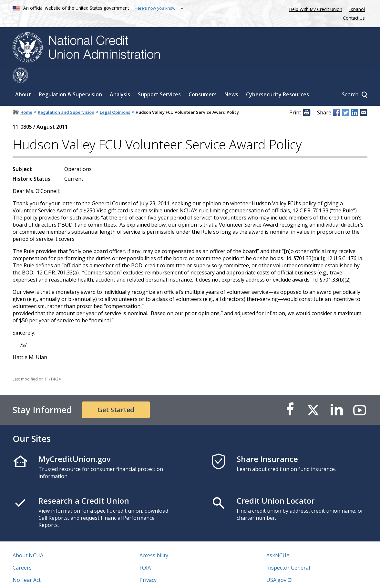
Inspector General (288, 552)
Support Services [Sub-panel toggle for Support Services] (159, 79)
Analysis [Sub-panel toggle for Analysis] (120, 79)
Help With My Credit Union (314, 9)
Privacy (148, 564)
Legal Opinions (115, 97)
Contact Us (354, 18)
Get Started (116, 394)
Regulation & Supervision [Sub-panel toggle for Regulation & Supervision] (70, 79)
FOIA (145, 552)
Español (357, 9)
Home (26, 97)
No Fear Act (27, 564)
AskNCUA (278, 540)
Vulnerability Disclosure (41, 577)
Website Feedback (161, 577)
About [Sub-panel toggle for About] (23, 79)
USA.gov (276, 564)
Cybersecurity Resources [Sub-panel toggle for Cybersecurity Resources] (277, 79)
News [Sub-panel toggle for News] (231, 79)
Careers (22, 552)
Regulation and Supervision (66, 97)
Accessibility (154, 540)
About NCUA (28, 540)
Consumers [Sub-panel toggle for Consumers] (203, 79)
